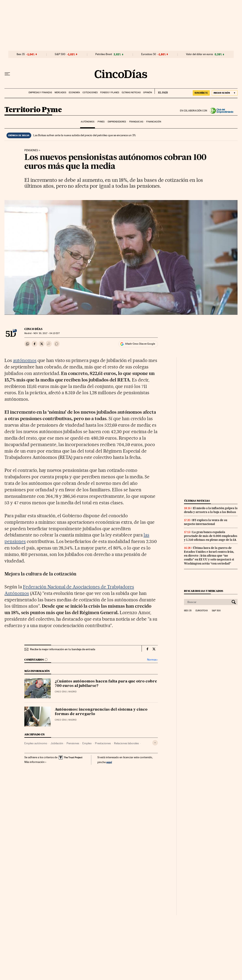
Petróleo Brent (104, 54)
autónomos (25, 360)
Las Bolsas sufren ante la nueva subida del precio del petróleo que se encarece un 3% (84, 135)
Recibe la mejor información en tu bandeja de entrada (63, 649)
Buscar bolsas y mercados (204, 591)
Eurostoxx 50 (149, 54)
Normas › (152, 660)
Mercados (60, 93)
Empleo (87, 743)
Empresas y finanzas (40, 93)
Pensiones (31, 150)
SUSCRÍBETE (201, 93)
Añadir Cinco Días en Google (140, 344)
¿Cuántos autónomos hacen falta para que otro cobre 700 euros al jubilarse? (106, 684)
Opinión (148, 93)
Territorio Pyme (33, 110)
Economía (74, 93)
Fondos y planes (110, 93)
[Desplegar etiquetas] (155, 743)
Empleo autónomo (36, 743)
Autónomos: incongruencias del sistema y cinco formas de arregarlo (101, 712)
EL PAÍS (161, 91)
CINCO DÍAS (33, 329)
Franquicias (136, 122)
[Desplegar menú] (7, 74)
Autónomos (88, 122)
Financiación (154, 122)
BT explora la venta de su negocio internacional (206, 522)
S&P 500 (60, 54)
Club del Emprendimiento (222, 111)
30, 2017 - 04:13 (46, 333)
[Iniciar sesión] (225, 93)
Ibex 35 (21, 54)
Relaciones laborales (126, 743)
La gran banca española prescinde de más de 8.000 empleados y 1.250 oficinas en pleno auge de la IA (211, 536)
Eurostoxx (202, 611)
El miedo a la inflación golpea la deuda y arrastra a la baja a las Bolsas (211, 510)
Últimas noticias (131, 93)
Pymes (101, 122)
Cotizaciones (90, 93)
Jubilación (57, 743)
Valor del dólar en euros (200, 54)
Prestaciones (103, 743)
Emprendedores (117, 122)
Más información (35, 762)
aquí (109, 762)
